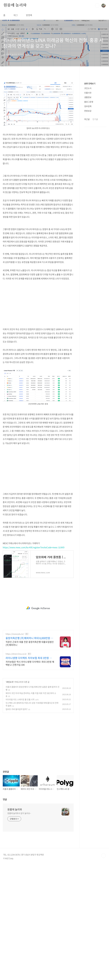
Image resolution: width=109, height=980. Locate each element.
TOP (104, 856)
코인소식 (10, 682)
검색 (97, 5)
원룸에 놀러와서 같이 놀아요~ (19, 813)
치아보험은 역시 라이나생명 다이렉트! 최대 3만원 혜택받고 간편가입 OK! (30, 663)
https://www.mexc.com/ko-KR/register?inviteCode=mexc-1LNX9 (34, 547)
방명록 (29, 15)
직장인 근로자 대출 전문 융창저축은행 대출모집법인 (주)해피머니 (30, 643)
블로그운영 (89, 102)
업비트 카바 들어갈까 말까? (17, 709)
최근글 (87, 119)
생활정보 (88, 97)
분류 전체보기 (90, 83)
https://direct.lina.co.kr (16, 654)
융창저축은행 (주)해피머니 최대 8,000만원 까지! (29, 638)
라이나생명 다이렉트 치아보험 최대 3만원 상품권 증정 (30, 658)
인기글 (95, 119)
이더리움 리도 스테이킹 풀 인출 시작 (20, 699)
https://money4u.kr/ (15, 634)
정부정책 (88, 106)
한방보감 (88, 111)
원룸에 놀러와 (15, 5)
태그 (16, 15)
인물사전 (88, 93)
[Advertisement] (38, 304)
